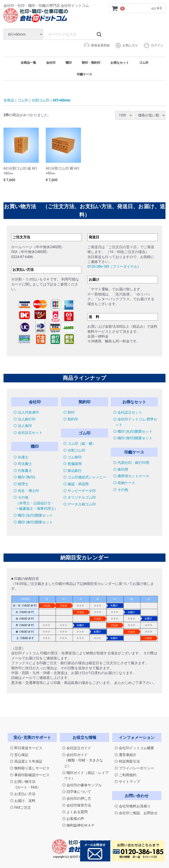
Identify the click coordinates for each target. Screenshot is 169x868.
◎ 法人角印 (23, 426)
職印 (69, 63)
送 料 (94, 317)
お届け (94, 279)
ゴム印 (144, 63)
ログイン (153, 45)
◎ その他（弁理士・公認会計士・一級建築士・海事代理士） (36, 503)
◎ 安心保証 (19, 755)
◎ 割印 (69, 412)
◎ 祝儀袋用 (72, 464)
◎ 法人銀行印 (24, 419)
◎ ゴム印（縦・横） (79, 444)
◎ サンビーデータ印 (79, 491)
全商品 (9, 100)
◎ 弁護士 (21, 457)
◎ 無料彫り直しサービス (30, 768)
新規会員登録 (96, 45)
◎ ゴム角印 (72, 457)
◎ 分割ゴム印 (74, 450)
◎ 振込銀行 (72, 471)
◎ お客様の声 (73, 819)
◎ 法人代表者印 (26, 412)
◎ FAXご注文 (20, 807)
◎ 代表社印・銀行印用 (131, 463)
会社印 (51, 63)
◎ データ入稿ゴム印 (79, 504)
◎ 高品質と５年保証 (26, 762)
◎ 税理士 (21, 484)
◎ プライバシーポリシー (134, 768)
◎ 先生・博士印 (26, 491)
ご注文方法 (21, 237)
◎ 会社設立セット (28, 433)
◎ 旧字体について (77, 792)
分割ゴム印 (40, 100)
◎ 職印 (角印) (24, 477)
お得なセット (120, 63)
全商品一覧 (28, 63)
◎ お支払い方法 (23, 794)
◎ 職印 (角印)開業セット (33, 522)
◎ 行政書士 (23, 471)
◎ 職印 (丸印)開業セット (33, 515)
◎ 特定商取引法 (127, 762)
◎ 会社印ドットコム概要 (134, 748)
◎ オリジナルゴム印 (79, 497)
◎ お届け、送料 (23, 801)
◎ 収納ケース (124, 483)
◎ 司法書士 (23, 464)
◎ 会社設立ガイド (77, 748)
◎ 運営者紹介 (125, 755)
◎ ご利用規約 (125, 775)
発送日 (94, 237)
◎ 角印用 (121, 469)
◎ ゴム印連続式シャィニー (85, 477)
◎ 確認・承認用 (76, 484)
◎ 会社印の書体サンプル (82, 785)
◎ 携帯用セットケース (131, 476)
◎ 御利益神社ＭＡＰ (78, 826)
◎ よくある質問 (75, 812)
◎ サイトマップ (127, 782)
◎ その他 (121, 490)
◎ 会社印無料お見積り (132, 806)
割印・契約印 (91, 63)
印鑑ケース (84, 74)
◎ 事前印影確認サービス (30, 775)
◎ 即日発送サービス (26, 748)
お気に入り (126, 45)
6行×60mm (62, 100)
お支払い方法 (23, 270)
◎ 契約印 (71, 419)
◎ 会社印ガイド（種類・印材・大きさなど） (83, 760)
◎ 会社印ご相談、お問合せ (136, 813)
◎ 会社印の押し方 (77, 798)
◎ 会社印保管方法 (77, 805)
